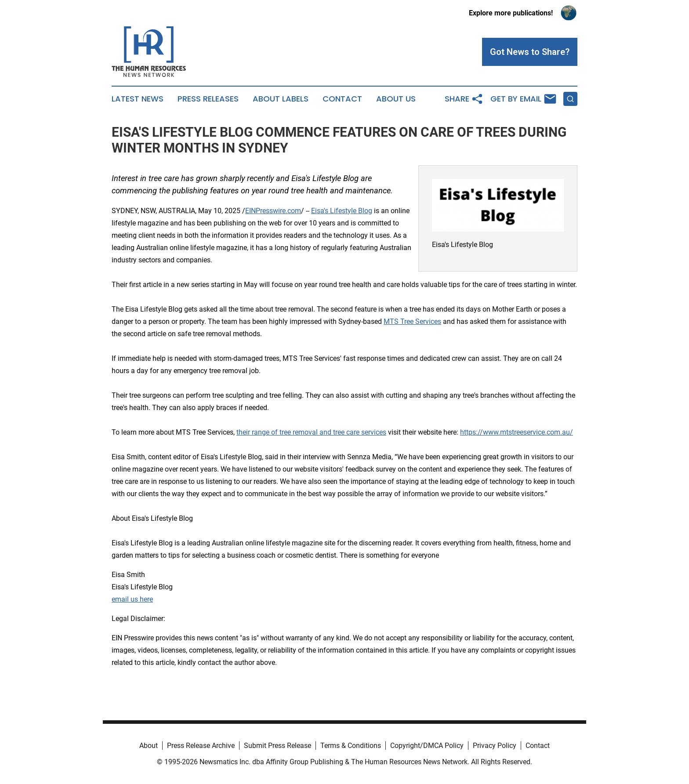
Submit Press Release (277, 746)
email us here (132, 599)
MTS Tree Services (412, 321)
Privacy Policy (495, 746)
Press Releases (208, 99)
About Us (396, 99)
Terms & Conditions (351, 746)
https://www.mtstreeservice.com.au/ (517, 432)
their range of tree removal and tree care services (311, 432)
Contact (342, 99)
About (149, 746)
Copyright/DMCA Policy (427, 746)
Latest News (138, 99)
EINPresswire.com (273, 211)
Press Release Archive (201, 746)
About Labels (281, 99)
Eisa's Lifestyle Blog (342, 211)
